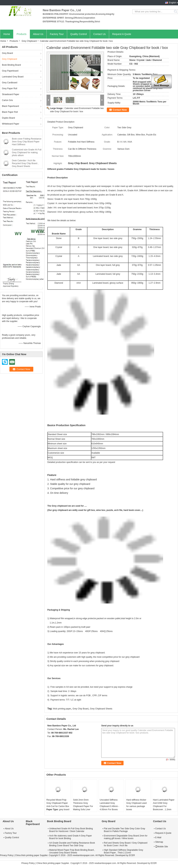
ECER (132, 855)
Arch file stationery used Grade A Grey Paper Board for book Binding (70, 837)
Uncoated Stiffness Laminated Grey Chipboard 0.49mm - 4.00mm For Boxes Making (109, 806)
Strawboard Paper (11, 94)
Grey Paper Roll (10, 88)
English (173, 3)
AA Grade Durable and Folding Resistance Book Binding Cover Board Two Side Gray (72, 844)
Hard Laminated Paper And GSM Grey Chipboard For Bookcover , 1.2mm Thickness (164, 806)
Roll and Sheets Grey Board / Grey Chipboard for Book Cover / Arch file (125, 844)
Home (7, 34)
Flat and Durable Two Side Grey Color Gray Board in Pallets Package (124, 830)
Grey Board (7, 53)
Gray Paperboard (10, 71)
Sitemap (159, 842)
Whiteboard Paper (11, 124)
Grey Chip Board (81, 709)
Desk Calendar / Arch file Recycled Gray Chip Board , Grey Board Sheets (25, 163)
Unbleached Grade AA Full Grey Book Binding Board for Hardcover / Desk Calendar (71, 830)
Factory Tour (57, 34)
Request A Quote (122, 34)
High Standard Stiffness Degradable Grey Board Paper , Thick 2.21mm (123, 851)
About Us (38, 34)
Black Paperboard (10, 106)
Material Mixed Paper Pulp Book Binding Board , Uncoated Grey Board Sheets (72, 851)
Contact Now (120, 110)
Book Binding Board (11, 65)
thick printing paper (62, 709)
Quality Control (79, 34)
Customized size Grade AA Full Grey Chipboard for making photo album (27, 153)
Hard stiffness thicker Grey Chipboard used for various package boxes (137, 805)
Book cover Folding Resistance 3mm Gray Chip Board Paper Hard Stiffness (27, 142)
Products (21, 34)
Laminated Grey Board (13, 77)
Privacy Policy (7, 855)
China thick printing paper (27, 855)
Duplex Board (8, 118)
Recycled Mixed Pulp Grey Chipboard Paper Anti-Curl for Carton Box (58, 803)
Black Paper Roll (10, 112)
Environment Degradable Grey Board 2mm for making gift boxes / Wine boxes (126, 837)
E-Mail (158, 837)
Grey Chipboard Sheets (101, 709)
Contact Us (99, 34)
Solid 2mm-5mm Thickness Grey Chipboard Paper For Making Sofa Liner (83, 805)
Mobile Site (162, 847)
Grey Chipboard (29, 41)
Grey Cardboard (10, 83)
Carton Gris (7, 100)
